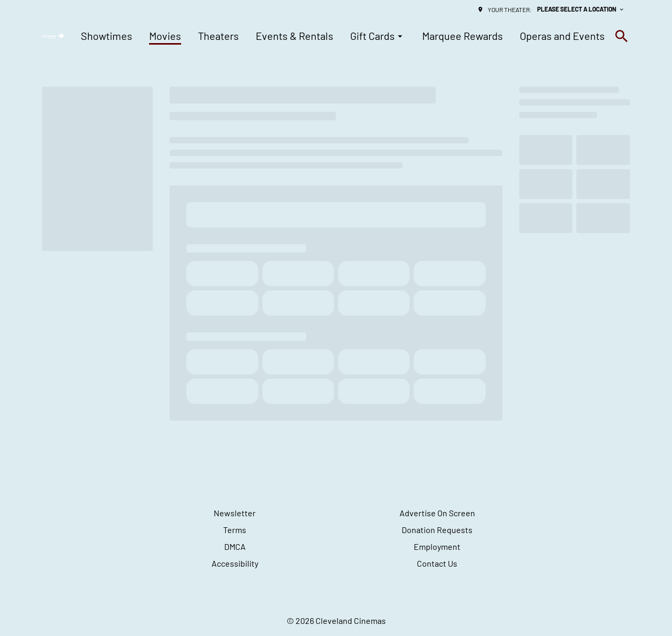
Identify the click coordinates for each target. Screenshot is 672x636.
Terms (235, 530)
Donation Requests (437, 530)
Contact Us (437, 563)
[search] (622, 36)
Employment (437, 546)
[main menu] (343, 36)
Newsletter (235, 513)
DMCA (235, 546)
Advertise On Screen (437, 513)
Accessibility (235, 563)
